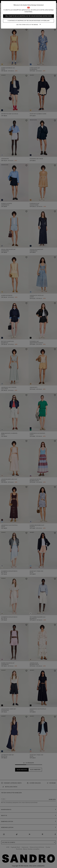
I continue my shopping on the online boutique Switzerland (28, 21)
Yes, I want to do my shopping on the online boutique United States (29, 16)
